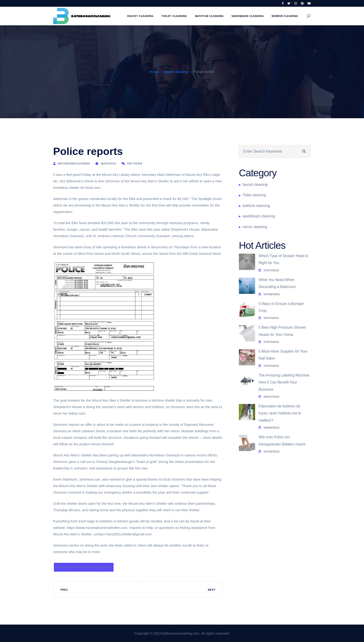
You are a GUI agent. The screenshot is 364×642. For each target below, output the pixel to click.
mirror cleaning (285, 16)
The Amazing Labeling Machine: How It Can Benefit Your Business (284, 382)
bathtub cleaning (209, 16)
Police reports (88, 151)
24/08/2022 (269, 452)
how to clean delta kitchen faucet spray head (84, 567)
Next (212, 590)
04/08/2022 (269, 294)
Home (154, 72)
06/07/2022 (269, 397)
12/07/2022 (269, 318)
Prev (64, 590)
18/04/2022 (108, 164)
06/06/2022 (269, 428)
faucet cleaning (140, 16)
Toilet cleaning (174, 16)
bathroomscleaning (74, 164)
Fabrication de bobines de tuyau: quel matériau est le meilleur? (280, 413)
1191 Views (135, 164)
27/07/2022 (269, 270)
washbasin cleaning (248, 16)
